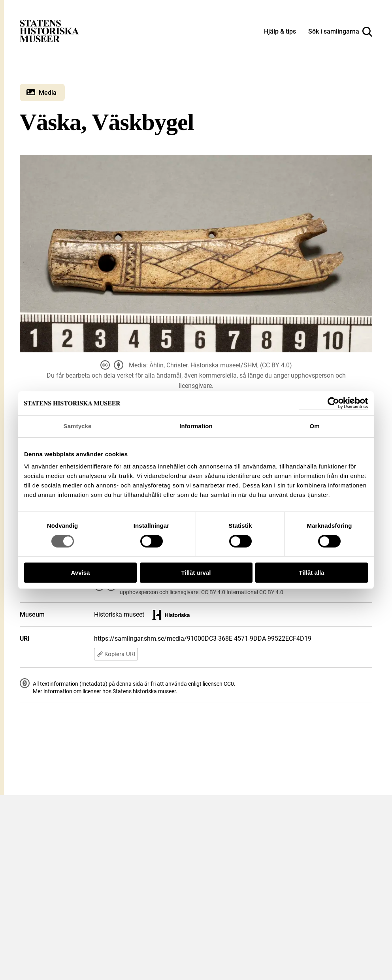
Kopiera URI (116, 654)
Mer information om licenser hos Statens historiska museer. (105, 691)
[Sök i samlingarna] (340, 32)
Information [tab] (196, 426)
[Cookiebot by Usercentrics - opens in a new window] (333, 403)
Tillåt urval (196, 573)
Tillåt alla (312, 573)
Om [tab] (314, 426)
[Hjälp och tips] (280, 32)
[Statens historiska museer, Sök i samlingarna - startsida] (49, 31)
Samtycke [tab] (78, 426)
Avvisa (81, 573)
